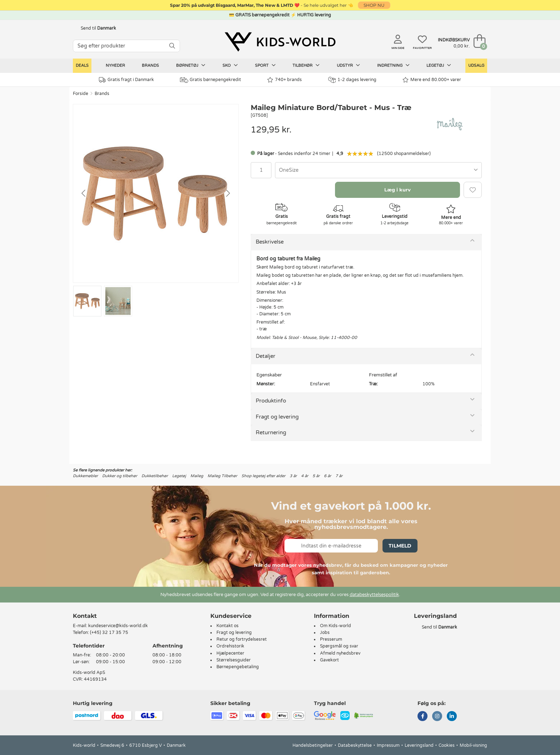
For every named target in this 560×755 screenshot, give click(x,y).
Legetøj (439, 65)
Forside (81, 94)
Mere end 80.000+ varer (432, 80)
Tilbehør (306, 65)
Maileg (197, 476)
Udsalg (476, 66)
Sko (230, 65)
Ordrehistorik (230, 646)
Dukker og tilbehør (120, 476)
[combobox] (378, 170)
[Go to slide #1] (87, 301)
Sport (265, 65)
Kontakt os (227, 626)
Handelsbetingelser (313, 745)
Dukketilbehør (155, 476)
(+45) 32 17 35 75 (109, 632)
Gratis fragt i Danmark (126, 80)
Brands (150, 66)
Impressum (388, 745)
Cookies (447, 745)
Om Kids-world (336, 626)
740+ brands (284, 80)
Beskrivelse (270, 242)
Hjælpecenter (230, 653)
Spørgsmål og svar (339, 646)
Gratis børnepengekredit (211, 80)
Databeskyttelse (355, 745)
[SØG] (172, 46)
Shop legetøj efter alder (263, 476)
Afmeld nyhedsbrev (340, 653)
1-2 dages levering (352, 80)
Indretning (393, 65)
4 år (305, 476)
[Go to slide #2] (118, 301)
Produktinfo (271, 401)
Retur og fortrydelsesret (242, 639)
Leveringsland (419, 745)
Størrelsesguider (234, 660)
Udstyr (348, 65)
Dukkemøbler (85, 476)
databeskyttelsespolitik (374, 595)
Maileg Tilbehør (222, 476)
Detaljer (266, 356)
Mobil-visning (473, 745)
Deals (82, 66)
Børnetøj (191, 65)
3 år (293, 476)
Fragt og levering (277, 417)
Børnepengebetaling (238, 667)
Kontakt (85, 616)
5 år (316, 476)
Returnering (271, 432)
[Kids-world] (280, 42)
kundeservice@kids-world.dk (118, 626)
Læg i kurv (397, 190)
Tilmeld (400, 546)
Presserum (331, 639)
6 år (327, 476)
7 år (339, 476)
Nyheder (115, 66)
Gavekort (329, 660)
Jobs (325, 632)
